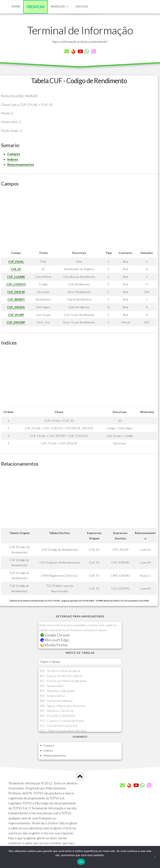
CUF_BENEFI (16, 299)
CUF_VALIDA (16, 307)
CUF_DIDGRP (16, 322)
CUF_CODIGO (16, 284)
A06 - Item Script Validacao (56, 701)
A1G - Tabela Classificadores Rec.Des (63, 731)
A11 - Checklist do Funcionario (59, 726)
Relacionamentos (21, 164)
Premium (36, 7)
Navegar (58, 6)
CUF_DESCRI (16, 292)
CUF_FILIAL (16, 262)
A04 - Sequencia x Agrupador (57, 691)
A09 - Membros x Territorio (57, 711)
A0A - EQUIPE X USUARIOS (57, 716)
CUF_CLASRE (16, 277)
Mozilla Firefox (54, 645)
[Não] (155, 857)
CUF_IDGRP (16, 315)
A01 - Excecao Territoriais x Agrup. (61, 676)
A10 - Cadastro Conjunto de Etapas (62, 721)
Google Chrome (55, 635)
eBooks (82, 6)
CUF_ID (16, 269)
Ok (81, 862)
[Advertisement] (79, 219)
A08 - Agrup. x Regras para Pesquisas (63, 706)
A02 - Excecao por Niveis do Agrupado (63, 681)
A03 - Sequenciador (52, 686)
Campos (14, 154)
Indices (13, 159)
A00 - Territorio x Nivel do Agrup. (60, 671)
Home (16, 6)
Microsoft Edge (55, 640)
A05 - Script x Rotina (52, 696)
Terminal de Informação (80, 30)
